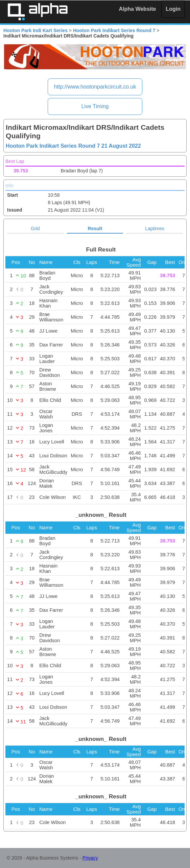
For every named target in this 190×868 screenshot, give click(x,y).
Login (173, 9)
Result (95, 228)
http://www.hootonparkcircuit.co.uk (95, 87)
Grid (35, 228)
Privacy (90, 858)
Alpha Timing (38, 12)
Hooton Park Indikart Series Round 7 (114, 30)
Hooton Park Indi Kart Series (35, 30)
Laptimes (155, 228)
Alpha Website (138, 9)
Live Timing (95, 106)
